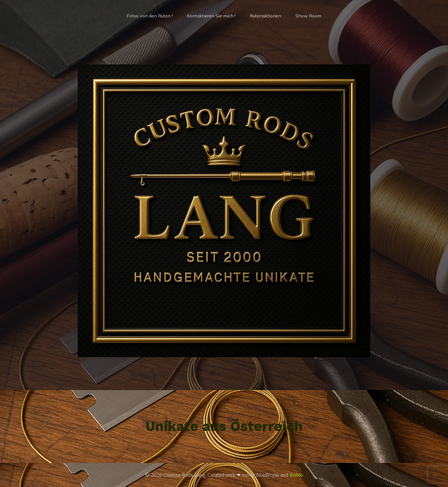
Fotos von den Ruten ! (150, 16)
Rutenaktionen (265, 16)
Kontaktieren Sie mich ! (211, 16)
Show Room (308, 16)
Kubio (296, 475)
